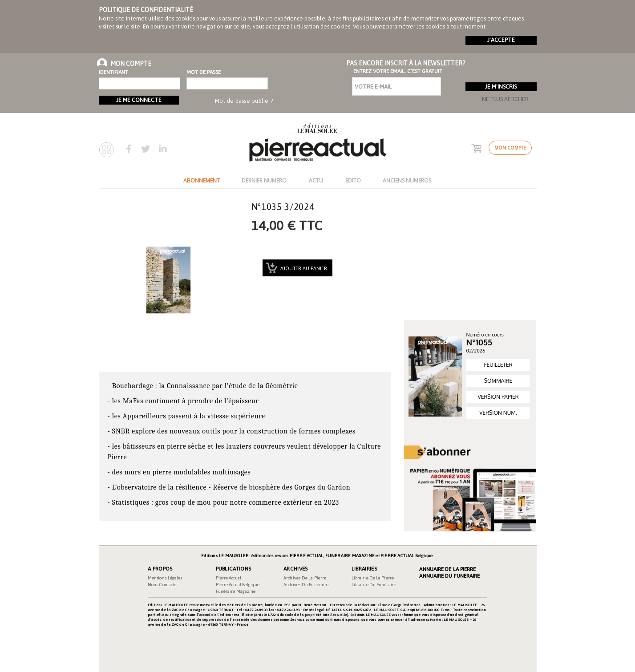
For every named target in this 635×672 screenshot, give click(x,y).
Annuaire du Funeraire (449, 576)
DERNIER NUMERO (264, 180)
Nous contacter (163, 585)
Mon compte (510, 148)
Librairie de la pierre (373, 578)
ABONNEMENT (202, 180)
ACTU (316, 180)
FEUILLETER (498, 365)
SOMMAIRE (498, 381)
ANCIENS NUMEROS (407, 180)
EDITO (353, 180)
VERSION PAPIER (498, 397)
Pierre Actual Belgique (238, 585)
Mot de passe (204, 72)
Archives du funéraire (306, 585)
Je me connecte (139, 100)
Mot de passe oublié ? (244, 101)
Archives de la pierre (305, 578)
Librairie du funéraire (374, 585)
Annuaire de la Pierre (447, 569)
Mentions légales (165, 578)
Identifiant (113, 72)
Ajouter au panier (303, 268)
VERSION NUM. (498, 413)
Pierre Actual (229, 578)
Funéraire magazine (236, 591)
